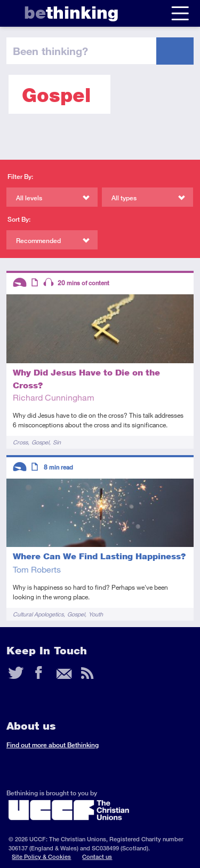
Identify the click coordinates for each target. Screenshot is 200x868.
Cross (20, 442)
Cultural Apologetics (38, 614)
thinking (71, 13)
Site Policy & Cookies (41, 857)
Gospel (40, 442)
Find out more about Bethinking (53, 745)
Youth (96, 614)
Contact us (97, 857)
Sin (57, 442)
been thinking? (50, 51)
